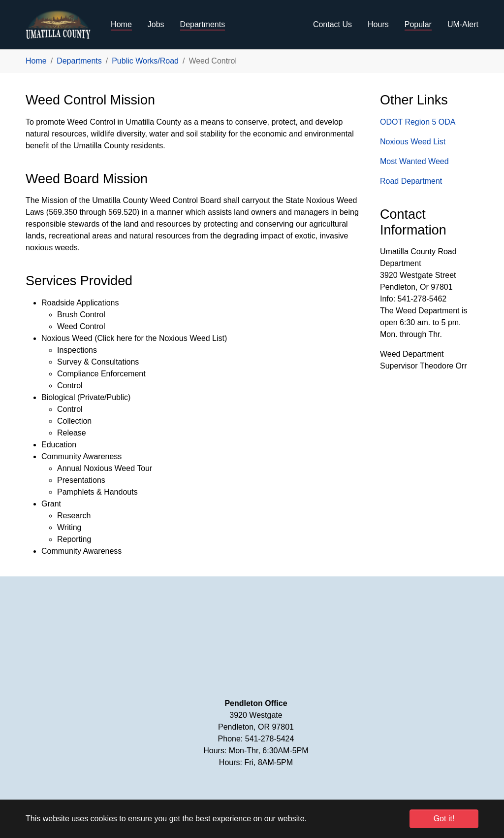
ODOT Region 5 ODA (418, 122)
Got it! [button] (444, 819)
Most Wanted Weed (414, 161)
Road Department (411, 181)
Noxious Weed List (413, 142)
